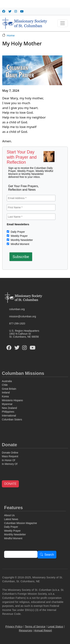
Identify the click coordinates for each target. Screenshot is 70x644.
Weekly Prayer (19, 236)
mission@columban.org (22, 317)
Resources (25, 630)
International (9, 416)
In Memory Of (10, 464)
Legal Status (55, 627)
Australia (7, 381)
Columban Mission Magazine (21, 523)
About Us (9, 515)
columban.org (17, 309)
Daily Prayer (17, 232)
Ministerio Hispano (12, 400)
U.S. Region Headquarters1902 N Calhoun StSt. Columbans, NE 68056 (24, 334)
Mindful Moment (20, 244)
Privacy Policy (14, 627)
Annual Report (43, 630)
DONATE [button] (10, 484)
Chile (5, 385)
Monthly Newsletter (21, 240)
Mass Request (10, 456)
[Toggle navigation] (63, 23)
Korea (5, 397)
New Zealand (9, 408)
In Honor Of (8, 460)
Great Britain (9, 389)
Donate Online (10, 453)
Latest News (11, 519)
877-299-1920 (17, 324)
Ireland (6, 393)
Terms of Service (35, 627)
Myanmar (7, 404)
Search (49, 555)
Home (11, 35)
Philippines (8, 412)
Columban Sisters (12, 420)
